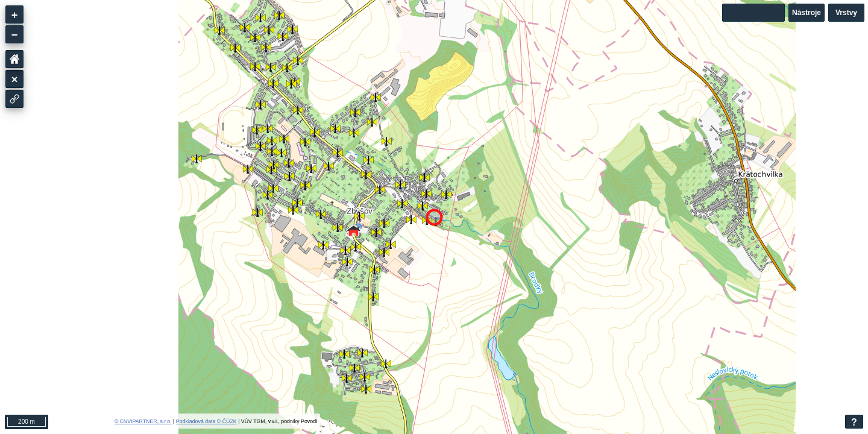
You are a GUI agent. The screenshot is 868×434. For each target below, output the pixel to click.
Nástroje (807, 13)
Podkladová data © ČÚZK (206, 421)
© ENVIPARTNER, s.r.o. (143, 421)
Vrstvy (846, 13)
